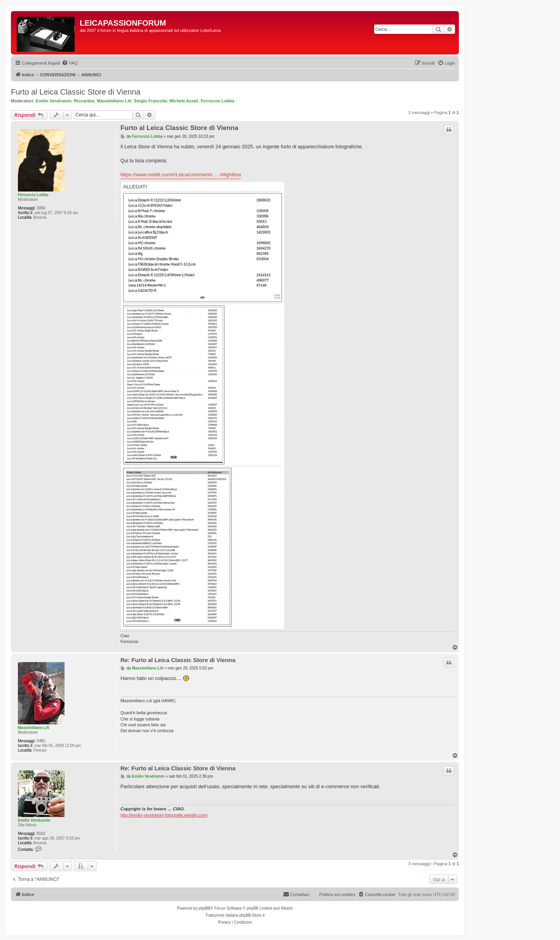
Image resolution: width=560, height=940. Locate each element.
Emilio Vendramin (54, 101)
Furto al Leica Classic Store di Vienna (76, 92)
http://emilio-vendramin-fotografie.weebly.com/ (164, 815)
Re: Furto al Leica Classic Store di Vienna (178, 660)
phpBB (204, 908)
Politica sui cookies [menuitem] (337, 894)
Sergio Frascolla (150, 101)
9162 (41, 834)
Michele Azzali (184, 101)
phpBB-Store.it (252, 915)
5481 (41, 741)
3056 (41, 208)
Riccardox (84, 101)
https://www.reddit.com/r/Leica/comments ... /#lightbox (181, 175)
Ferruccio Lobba (217, 101)
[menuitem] (70, 63)
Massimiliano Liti (114, 101)
